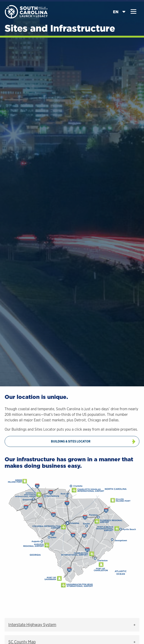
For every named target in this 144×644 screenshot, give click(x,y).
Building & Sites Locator (71, 441)
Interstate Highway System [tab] (32, 625)
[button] (133, 12)
